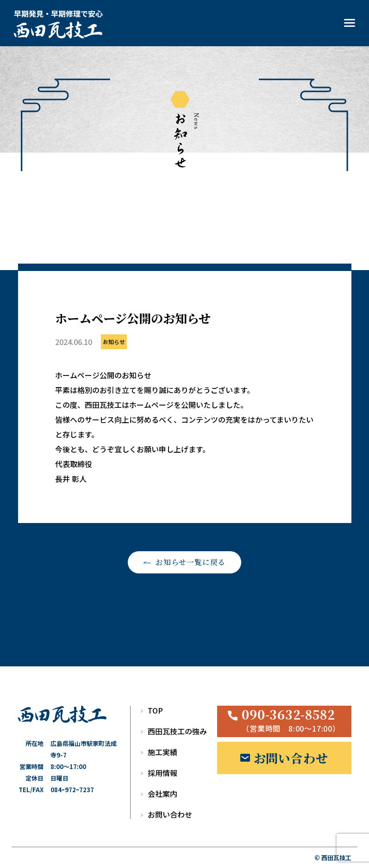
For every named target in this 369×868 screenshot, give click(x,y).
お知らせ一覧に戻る (191, 562)
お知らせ (114, 342)
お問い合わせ (170, 814)
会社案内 (163, 794)
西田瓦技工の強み (177, 731)
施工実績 (163, 752)
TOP (155, 710)
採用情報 (163, 773)
